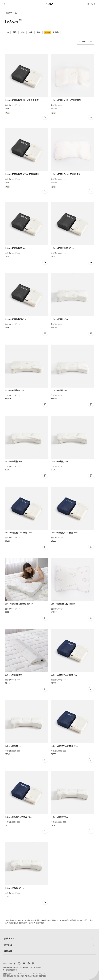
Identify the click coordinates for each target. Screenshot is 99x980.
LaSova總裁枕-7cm (14, 746)
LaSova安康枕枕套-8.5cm (62, 248)
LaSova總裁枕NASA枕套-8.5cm (19, 817)
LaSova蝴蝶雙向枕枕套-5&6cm (19, 604)
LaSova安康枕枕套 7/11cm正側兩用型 (22, 100)
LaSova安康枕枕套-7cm (16, 319)
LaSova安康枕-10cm (60, 319)
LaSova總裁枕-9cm (14, 462)
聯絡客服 (26, 976)
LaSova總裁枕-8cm (60, 462)
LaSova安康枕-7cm (60, 390)
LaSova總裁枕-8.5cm (15, 888)
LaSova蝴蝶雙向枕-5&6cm (63, 604)
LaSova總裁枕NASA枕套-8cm (64, 533)
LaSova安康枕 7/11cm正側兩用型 (66, 174)
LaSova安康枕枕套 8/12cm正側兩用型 (22, 174)
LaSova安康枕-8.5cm (15, 390)
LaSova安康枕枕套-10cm (16, 248)
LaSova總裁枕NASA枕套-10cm (65, 746)
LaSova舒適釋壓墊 (14, 675)
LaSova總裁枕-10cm (60, 817)
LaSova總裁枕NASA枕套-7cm (64, 675)
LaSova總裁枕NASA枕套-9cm (18, 533)
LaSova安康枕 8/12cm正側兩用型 (66, 100)
